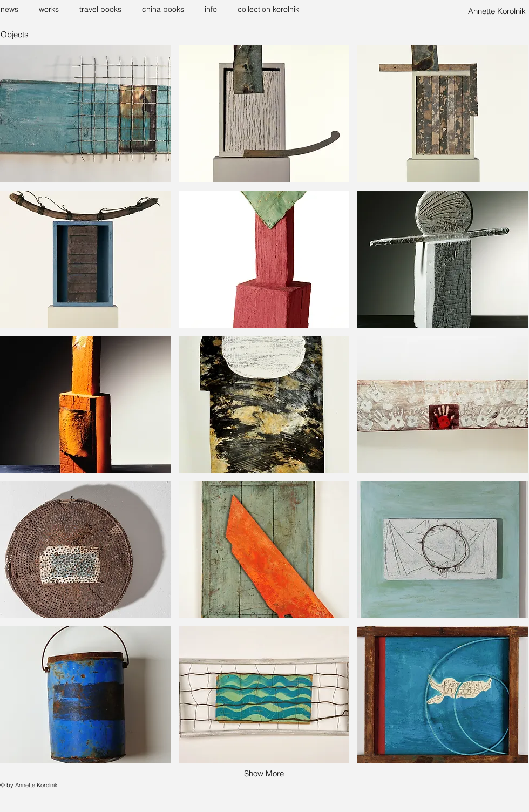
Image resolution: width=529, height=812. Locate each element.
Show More (264, 773)
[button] (51, 9)
